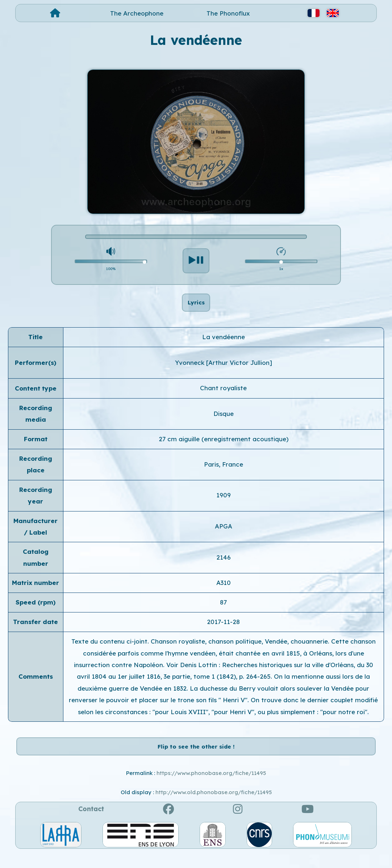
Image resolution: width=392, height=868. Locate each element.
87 (223, 609)
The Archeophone (137, 13)
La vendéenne (224, 344)
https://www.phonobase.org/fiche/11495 (211, 788)
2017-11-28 (223, 629)
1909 (224, 503)
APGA (224, 534)
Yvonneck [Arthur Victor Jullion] (224, 370)
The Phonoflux (228, 13)
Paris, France (224, 472)
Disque (224, 421)
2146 (224, 565)
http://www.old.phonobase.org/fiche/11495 (214, 807)
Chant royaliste (223, 395)
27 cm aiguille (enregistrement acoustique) (224, 446)
